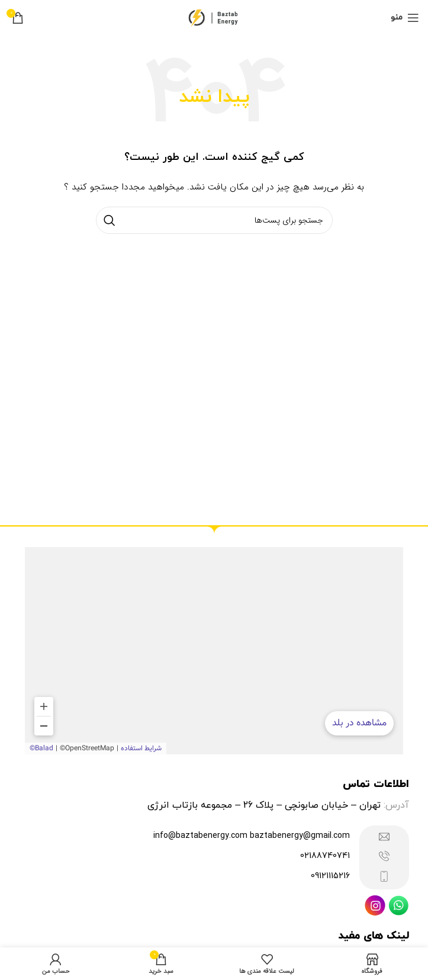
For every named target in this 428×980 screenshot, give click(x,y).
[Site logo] (214, 17)
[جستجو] (214, 220)
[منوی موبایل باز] (405, 18)
